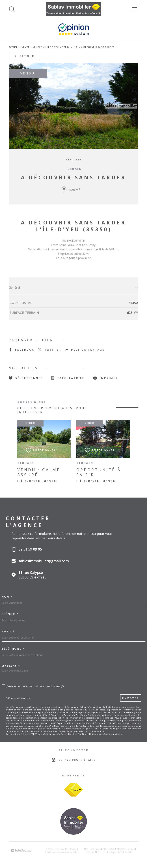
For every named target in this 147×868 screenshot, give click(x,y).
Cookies (129, 852)
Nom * (7, 597)
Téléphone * (13, 649)
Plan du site (109, 849)
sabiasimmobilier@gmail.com (44, 561)
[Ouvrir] (12, 9)
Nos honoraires (92, 849)
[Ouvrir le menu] (135, 9)
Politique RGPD (115, 852)
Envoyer (131, 698)
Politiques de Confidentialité (58, 734)
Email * (8, 631)
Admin (89, 852)
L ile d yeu (52, 47)
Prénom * (10, 614)
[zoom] (73, 106)
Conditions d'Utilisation (89, 734)
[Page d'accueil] (74, 9)
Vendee (37, 47)
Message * (11, 666)
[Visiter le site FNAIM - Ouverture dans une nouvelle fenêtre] (73, 790)
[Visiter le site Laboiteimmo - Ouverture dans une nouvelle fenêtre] (21, 851)
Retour (24, 56)
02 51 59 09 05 (30, 549)
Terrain (67, 47)
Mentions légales (126, 849)
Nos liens (100, 852)
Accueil (13, 47)
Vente (26, 47)
